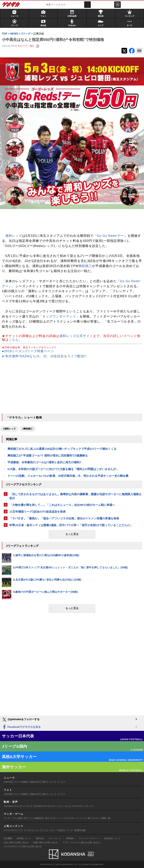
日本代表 (8, 782)
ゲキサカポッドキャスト (83, 806)
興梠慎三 (85, 266)
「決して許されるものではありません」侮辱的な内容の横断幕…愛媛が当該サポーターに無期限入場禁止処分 (75, 496)
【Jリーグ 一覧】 (26, 46)
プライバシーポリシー (89, 838)
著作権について (24, 838)
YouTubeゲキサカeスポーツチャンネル (51, 806)
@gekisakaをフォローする (21, 720)
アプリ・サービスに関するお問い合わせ (81, 842)
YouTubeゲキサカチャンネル (17, 806)
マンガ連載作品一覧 (38, 818)
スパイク (61, 782)
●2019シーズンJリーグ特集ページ (28, 351)
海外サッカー (48, 782)
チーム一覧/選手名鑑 (76, 830)
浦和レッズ (14, 236)
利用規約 (70, 838)
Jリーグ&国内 (21, 782)
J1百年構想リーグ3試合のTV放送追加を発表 (37, 512)
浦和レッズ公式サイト (76, 336)
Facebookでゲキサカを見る (21, 727)
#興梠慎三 (28, 429)
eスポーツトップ (58, 818)
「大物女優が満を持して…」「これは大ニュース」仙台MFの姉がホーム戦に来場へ (62, 505)
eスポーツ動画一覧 (101, 818)
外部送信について (112, 838)
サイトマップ (55, 838)
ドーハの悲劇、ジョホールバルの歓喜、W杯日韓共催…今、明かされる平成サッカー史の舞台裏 (68, 476)
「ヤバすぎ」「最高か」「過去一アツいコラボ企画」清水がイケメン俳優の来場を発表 (64, 518)
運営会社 (40, 838)
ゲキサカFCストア (12, 830)
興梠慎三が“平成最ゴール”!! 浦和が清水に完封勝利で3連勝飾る (48, 455)
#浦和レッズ (9, 429)
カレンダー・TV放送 (54, 830)
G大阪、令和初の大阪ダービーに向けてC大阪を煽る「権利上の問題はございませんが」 (63, 469)
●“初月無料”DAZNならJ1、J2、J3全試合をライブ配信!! (44, 356)
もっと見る (72, 534)
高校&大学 (35, 782)
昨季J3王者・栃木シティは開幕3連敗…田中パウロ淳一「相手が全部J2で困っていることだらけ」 (71, 525)
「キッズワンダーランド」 (59, 316)
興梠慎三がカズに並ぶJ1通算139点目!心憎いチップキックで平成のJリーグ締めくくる (62, 449)
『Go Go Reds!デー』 (111, 236)
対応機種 (8, 838)
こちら (14, 340)
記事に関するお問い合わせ (46, 842)
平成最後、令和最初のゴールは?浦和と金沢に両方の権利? (44, 462)
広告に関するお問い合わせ (16, 842)
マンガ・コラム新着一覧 (15, 818)
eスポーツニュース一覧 (79, 818)
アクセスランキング (33, 830)
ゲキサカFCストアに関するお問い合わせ (23, 846)
